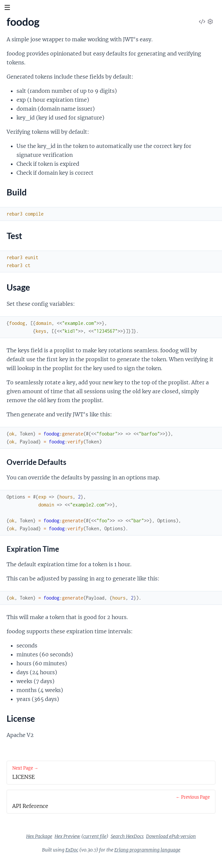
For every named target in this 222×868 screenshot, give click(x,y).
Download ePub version (171, 836)
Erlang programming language (147, 850)
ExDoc (72, 850)
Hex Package (39, 836)
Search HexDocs (127, 836)
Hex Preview (67, 836)
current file (95, 836)
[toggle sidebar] (7, 8)
